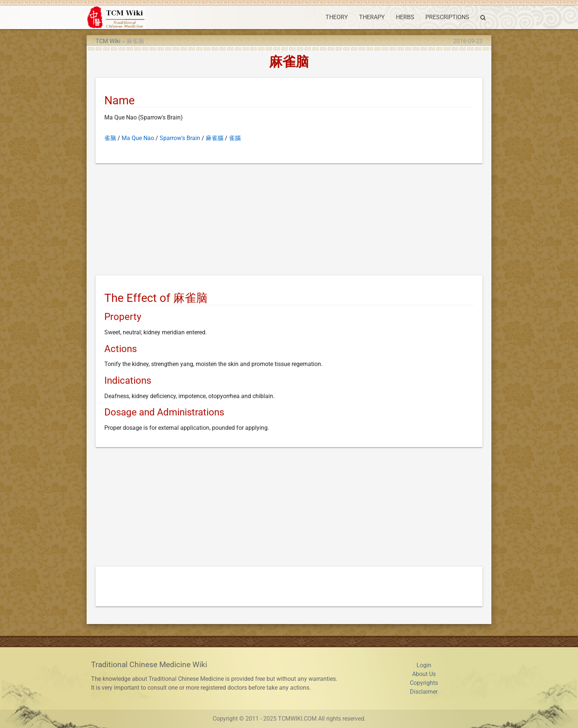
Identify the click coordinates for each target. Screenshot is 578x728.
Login (424, 665)
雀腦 (235, 138)
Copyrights (424, 683)
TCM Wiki (108, 41)
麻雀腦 (215, 138)
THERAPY (372, 17)
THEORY (337, 17)
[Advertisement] (289, 221)
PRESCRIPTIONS (447, 17)
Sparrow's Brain (180, 138)
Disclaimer (424, 692)
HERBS (405, 17)
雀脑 (110, 138)
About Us (424, 674)
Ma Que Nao (138, 138)
